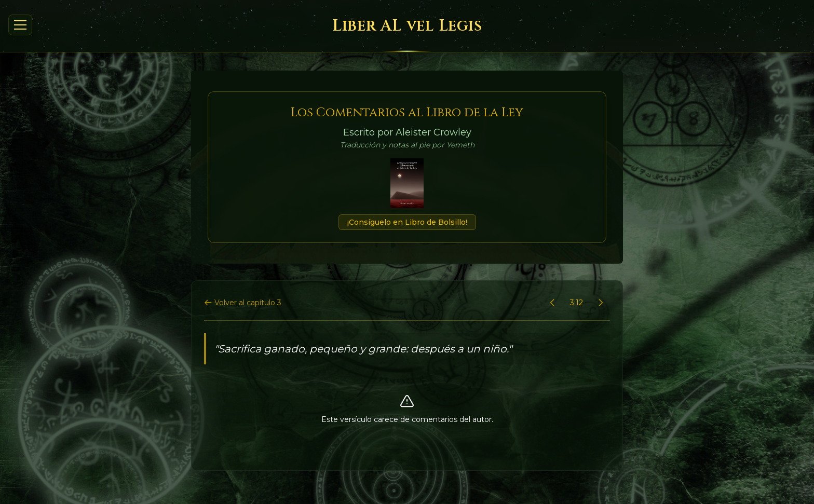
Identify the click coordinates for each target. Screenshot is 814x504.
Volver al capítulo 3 (243, 303)
